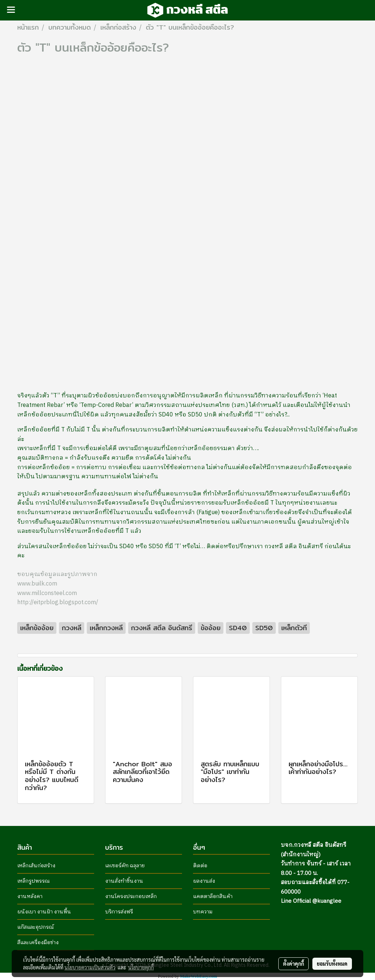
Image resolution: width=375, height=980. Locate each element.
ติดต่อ (200, 866)
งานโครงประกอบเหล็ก (131, 896)
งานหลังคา (30, 896)
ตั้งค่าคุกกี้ (294, 964)
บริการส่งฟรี (119, 912)
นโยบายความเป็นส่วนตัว (90, 967)
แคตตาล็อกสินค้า (213, 896)
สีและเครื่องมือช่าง (38, 942)
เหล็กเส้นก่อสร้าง (36, 866)
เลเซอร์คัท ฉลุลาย (125, 866)
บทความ (203, 912)
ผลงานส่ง (204, 881)
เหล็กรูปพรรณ (34, 881)
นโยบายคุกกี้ (141, 967)
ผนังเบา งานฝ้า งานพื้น (44, 912)
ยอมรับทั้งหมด (332, 964)
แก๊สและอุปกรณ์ (36, 927)
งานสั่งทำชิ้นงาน (124, 881)
